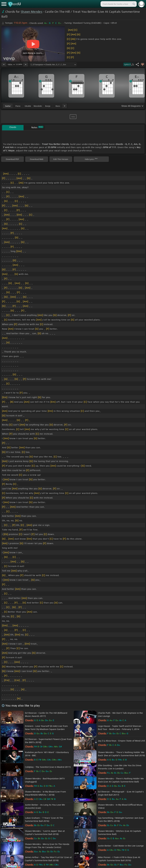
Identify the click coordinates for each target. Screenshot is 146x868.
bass (58, 106)
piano (18, 106)
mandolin (38, 106)
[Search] (134, 4)
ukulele (28, 106)
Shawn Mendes (31, 12)
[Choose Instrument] (65, 106)
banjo (48, 106)
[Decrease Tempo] (4, 64)
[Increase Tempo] (26, 64)
